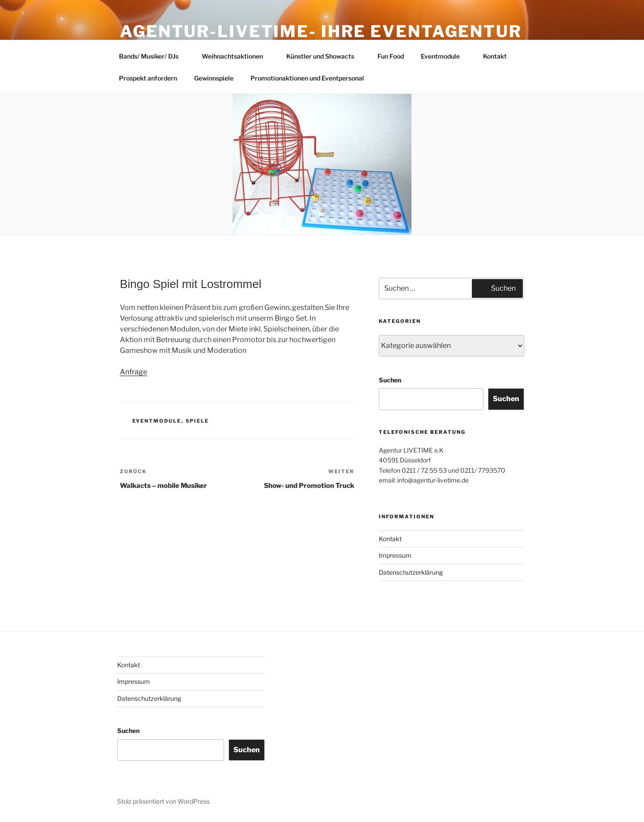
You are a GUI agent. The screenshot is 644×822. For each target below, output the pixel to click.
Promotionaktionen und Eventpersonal (307, 78)
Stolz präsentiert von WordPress (163, 801)
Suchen (390, 380)
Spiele (197, 421)
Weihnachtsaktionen (237, 56)
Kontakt (495, 56)
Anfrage (133, 372)
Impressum (395, 555)
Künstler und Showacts (324, 56)
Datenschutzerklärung (411, 572)
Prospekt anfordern (148, 78)
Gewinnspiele (214, 78)
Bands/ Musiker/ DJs (153, 56)
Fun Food (391, 56)
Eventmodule (445, 56)
